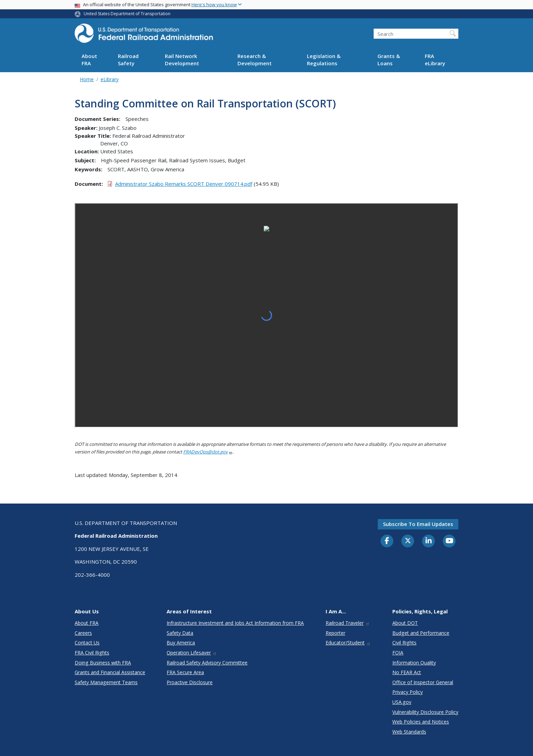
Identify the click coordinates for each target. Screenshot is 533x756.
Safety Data (180, 633)
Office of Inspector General (423, 682)
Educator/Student (348, 643)
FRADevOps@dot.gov (208, 452)
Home (87, 79)
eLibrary (110, 79)
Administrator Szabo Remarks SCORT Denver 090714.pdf (184, 184)
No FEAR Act (407, 672)
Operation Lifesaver (192, 653)
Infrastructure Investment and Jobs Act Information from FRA (235, 623)
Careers (83, 633)
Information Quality (414, 663)
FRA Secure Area (185, 672)
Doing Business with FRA (103, 663)
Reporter (335, 633)
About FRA (89, 60)
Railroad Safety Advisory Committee (207, 663)
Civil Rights (404, 643)
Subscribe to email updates (418, 524)
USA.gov (402, 702)
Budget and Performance (421, 633)
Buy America (181, 643)
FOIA (398, 653)
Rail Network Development (182, 60)
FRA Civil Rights (92, 653)
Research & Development (255, 60)
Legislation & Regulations (324, 60)
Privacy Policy (408, 692)
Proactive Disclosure (190, 682)
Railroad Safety (128, 60)
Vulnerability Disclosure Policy (425, 712)
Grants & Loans (389, 60)
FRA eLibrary (435, 60)
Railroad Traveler (348, 623)
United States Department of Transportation (127, 14)
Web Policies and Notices (421, 722)
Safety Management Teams (106, 682)
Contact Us (87, 643)
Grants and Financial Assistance (110, 672)
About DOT (405, 623)
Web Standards (409, 732)
